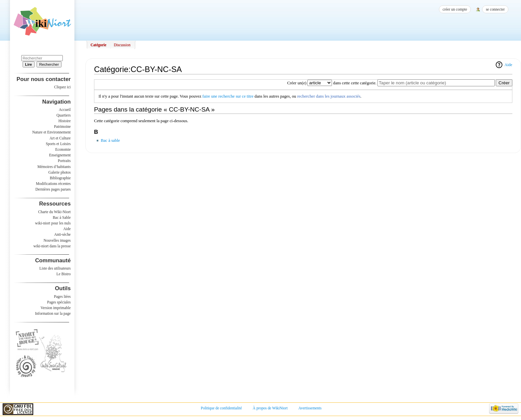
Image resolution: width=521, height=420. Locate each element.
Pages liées (62, 296)
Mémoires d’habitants (54, 167)
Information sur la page (53, 313)
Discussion (122, 45)
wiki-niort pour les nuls (53, 223)
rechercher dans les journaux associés (329, 96)
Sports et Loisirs (58, 144)
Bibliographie (60, 178)
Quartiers (64, 115)
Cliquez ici (62, 87)
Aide (508, 65)
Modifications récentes (53, 184)
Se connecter (495, 9)
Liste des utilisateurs (55, 268)
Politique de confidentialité (221, 408)
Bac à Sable (62, 217)
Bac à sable (110, 140)
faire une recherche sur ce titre (228, 96)
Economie (63, 149)
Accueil (65, 110)
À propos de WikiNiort (270, 408)
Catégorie (98, 45)
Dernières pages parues (53, 189)
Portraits (64, 161)
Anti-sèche (62, 234)
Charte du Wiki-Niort (54, 212)
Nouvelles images (57, 240)
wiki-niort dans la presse (52, 246)
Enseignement (60, 155)
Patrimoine (62, 126)
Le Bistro (64, 274)
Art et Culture (60, 138)
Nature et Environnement (52, 132)
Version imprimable (56, 308)
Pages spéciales (59, 302)
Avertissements (310, 408)
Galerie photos (60, 172)
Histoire (65, 121)
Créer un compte (455, 9)
